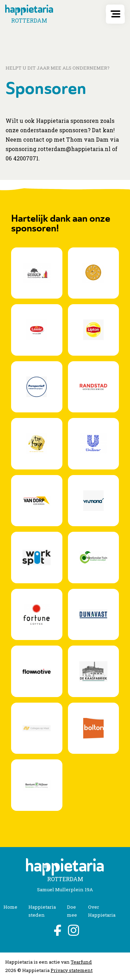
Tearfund (81, 962)
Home (10, 907)
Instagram (73, 930)
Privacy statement (72, 970)
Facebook (57, 930)
